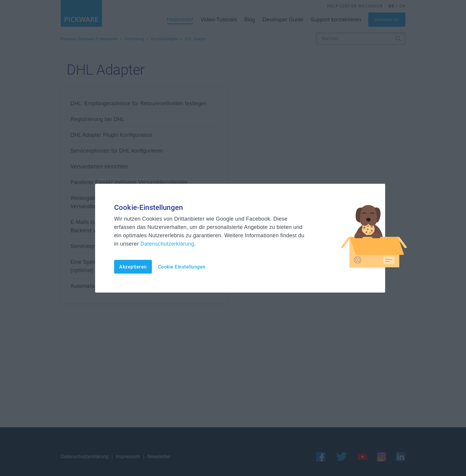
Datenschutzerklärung (167, 244)
